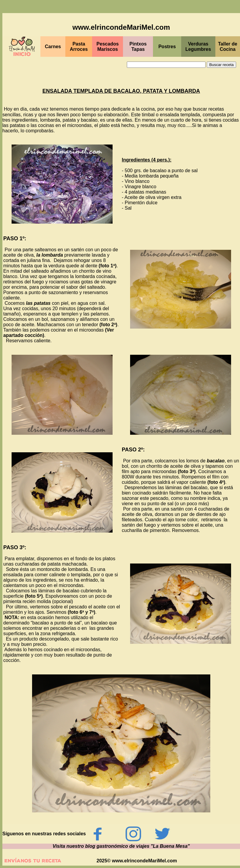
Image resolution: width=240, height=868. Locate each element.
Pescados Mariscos (108, 47)
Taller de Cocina (228, 47)
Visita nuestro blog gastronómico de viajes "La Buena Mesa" (121, 846)
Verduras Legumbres (198, 47)
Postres (167, 47)
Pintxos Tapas (138, 47)
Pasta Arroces (79, 47)
